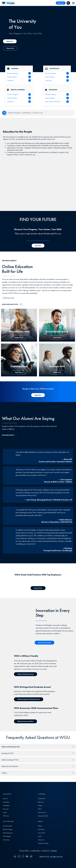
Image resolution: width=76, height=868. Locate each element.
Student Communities (43, 843)
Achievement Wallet (43, 816)
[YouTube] (27, 857)
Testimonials (41, 840)
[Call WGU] (68, 3)
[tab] (38, 747)
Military (40, 826)
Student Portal (42, 799)
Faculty (40, 836)
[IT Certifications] (57, 80)
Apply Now (61, 3)
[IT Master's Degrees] (57, 77)
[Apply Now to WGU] (38, 395)
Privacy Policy (24, 851)
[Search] (38, 113)
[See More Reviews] (9, 435)
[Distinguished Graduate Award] (29, 699)
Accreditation (6, 805)
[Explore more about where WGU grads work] (38, 588)
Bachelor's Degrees (8, 829)
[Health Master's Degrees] (19, 98)
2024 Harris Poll (8, 298)
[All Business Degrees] (19, 80)
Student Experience (8, 833)
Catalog (40, 805)
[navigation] (73, 3)
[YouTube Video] (38, 185)
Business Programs (8, 826)
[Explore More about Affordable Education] (19, 338)
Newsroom (6, 809)
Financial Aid (41, 833)
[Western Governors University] (8, 3)
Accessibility (6, 802)
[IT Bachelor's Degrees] (57, 73)
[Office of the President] (44, 643)
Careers (5, 812)
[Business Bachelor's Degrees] (19, 73)
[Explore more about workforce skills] (57, 372)
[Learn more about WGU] (12, 304)
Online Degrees (7, 836)
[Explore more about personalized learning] (57, 338)
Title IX (40, 809)
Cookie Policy (35, 851)
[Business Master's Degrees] (19, 77)
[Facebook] (19, 857)
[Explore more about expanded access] (10, 41)
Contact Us (46, 851)
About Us (5, 799)
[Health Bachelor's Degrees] (19, 94)
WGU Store (6, 816)
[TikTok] (31, 857)
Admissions (41, 802)
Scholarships (6, 840)
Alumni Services (42, 812)
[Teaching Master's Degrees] (57, 98)
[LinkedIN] (15, 857)
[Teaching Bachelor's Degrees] (57, 94)
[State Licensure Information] (57, 102)
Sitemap (54, 851)
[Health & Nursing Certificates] (19, 102)
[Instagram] (23, 857)
